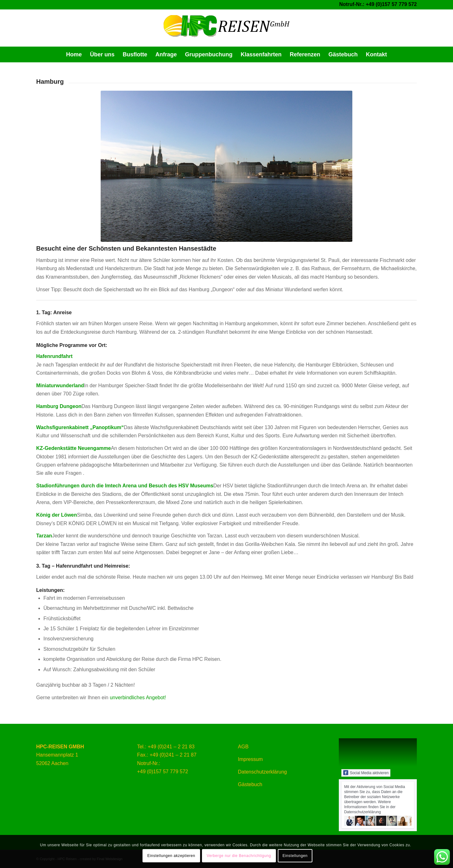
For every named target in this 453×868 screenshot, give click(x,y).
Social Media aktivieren (366, 773)
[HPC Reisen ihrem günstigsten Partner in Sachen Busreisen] (226, 28)
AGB (243, 747)
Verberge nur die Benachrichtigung (239, 856)
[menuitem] (74, 54)
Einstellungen (295, 856)
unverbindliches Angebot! (138, 698)
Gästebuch (250, 784)
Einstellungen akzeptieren (171, 856)
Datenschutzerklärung (262, 772)
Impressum (250, 759)
